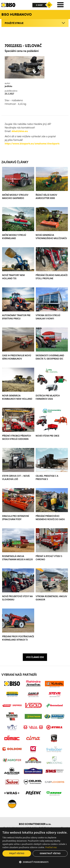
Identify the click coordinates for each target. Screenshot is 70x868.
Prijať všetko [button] (17, 853)
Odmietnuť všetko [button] (50, 853)
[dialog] (35, 848)
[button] (35, 862)
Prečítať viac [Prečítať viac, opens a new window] (51, 847)
